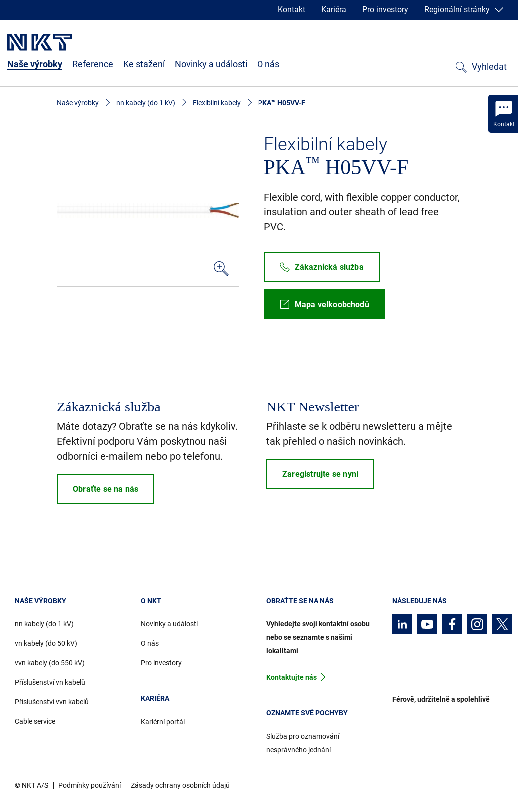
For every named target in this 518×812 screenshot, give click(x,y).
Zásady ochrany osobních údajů (180, 785)
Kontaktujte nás (292, 677)
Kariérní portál (163, 722)
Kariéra (334, 10)
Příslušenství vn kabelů (50, 682)
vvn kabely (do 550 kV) (50, 663)
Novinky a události (211, 64)
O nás (268, 64)
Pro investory (385, 10)
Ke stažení (144, 64)
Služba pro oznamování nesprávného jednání (303, 743)
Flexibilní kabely (217, 103)
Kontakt (292, 10)
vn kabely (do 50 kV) (46, 643)
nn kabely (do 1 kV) (146, 103)
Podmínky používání (90, 785)
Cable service (35, 721)
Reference (93, 64)
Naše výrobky (35, 64)
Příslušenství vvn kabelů (52, 702)
